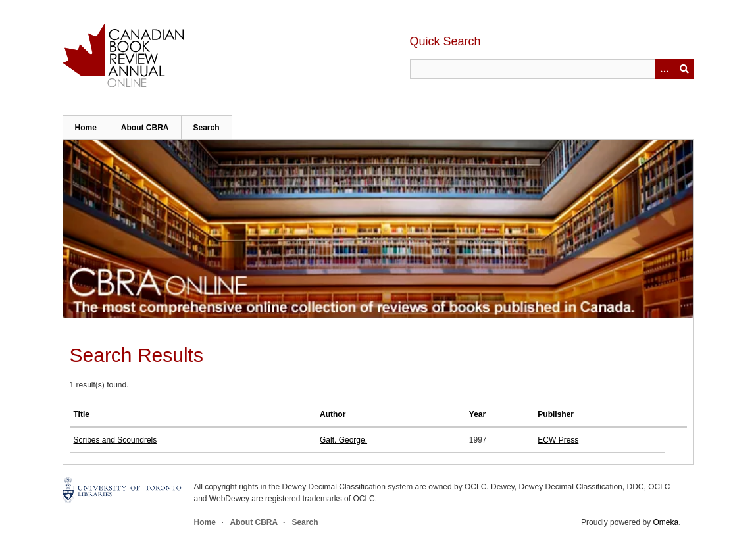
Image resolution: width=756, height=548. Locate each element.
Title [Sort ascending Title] (82, 414)
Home (86, 128)
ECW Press (558, 440)
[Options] (665, 69)
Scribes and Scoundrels (115, 440)
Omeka (666, 522)
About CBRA (145, 128)
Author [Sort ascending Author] (333, 414)
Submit (684, 69)
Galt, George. (343, 440)
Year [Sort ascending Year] (477, 414)
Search (207, 128)
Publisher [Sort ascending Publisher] (556, 414)
